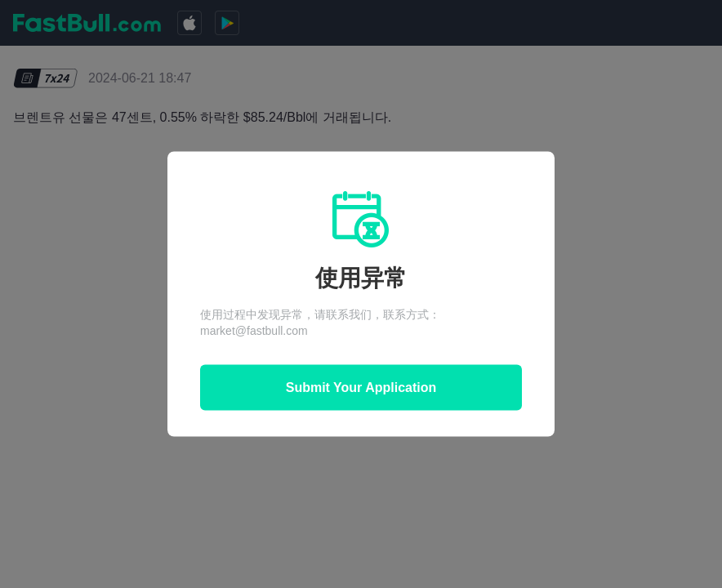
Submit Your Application (361, 388)
